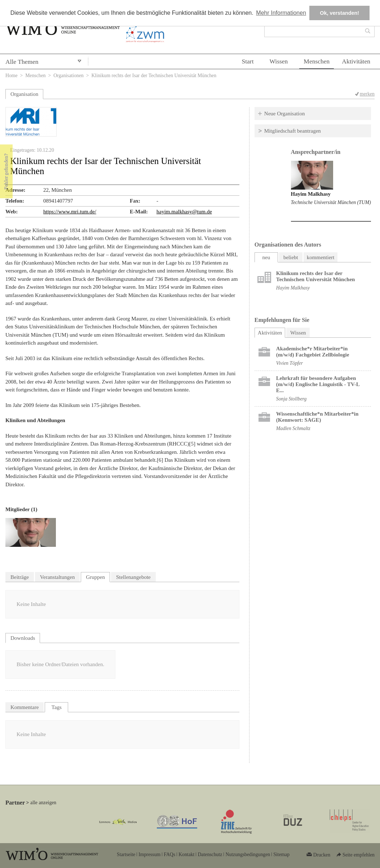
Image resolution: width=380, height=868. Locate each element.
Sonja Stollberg (291, 399)
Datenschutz (210, 854)
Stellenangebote (133, 577)
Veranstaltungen (58, 577)
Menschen (317, 61)
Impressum (149, 854)
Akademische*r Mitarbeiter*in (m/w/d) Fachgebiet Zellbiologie (313, 352)
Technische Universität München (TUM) (331, 202)
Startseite (126, 854)
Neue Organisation (285, 114)
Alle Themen (22, 62)
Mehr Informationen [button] (281, 13)
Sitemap (281, 854)
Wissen (279, 61)
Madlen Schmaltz (293, 428)
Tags (57, 707)
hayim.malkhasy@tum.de (184, 212)
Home (12, 76)
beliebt (291, 257)
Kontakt (186, 854)
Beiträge (20, 577)
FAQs (169, 854)
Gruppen (95, 577)
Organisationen (69, 76)
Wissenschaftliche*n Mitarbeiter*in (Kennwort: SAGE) (317, 417)
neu (266, 257)
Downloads (23, 638)
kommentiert (321, 257)
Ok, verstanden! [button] (339, 13)
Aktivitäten (356, 61)
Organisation (24, 94)
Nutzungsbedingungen (248, 854)
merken (367, 94)
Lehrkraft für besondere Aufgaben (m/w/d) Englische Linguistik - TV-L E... (318, 384)
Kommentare (25, 707)
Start (248, 61)
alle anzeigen (43, 803)
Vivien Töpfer (290, 363)
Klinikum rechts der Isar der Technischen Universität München (316, 276)
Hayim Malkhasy (311, 194)
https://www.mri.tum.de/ (70, 212)
